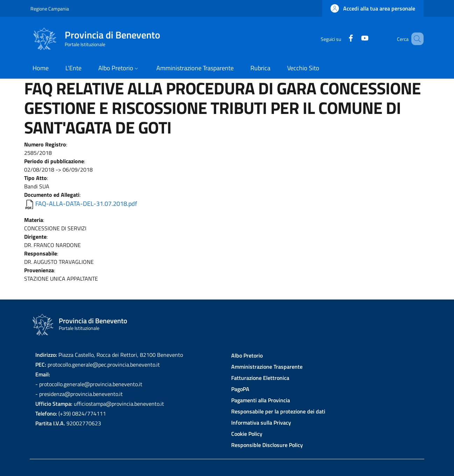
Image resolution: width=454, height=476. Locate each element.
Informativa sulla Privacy (261, 423)
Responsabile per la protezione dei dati (278, 411)
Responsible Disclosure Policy (267, 445)
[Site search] (415, 39)
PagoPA (240, 389)
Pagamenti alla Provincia (261, 400)
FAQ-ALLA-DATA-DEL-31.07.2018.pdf (86, 204)
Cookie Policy (247, 434)
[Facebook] (341, 39)
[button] (373, 8)
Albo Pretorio (247, 355)
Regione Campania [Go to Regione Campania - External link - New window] (50, 9)
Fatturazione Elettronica (260, 378)
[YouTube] (355, 39)
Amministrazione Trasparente (267, 367)
